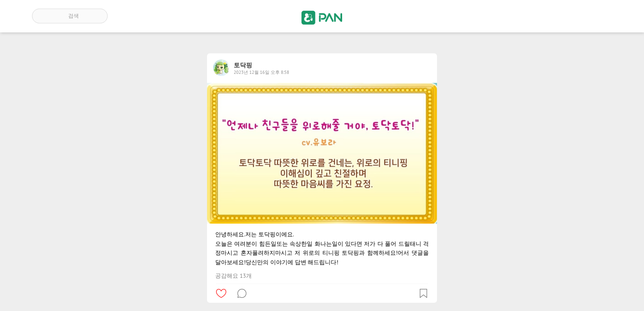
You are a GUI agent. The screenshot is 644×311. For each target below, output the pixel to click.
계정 (600, 16)
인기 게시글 (577, 16)
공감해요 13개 (233, 276)
